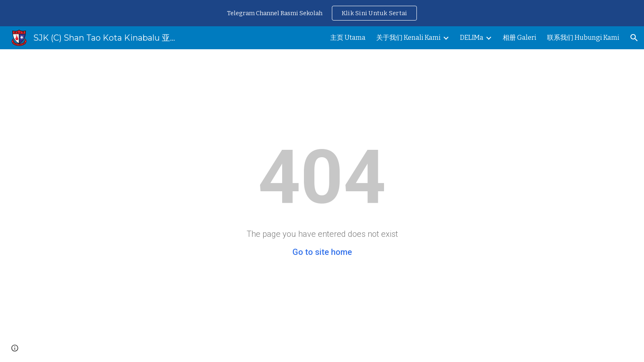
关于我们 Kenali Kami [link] (408, 38)
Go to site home (322, 252)
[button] (634, 38)
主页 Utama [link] (348, 38)
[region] (322, 13)
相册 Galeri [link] (520, 38)
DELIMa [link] (472, 38)
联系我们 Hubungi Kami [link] (583, 38)
